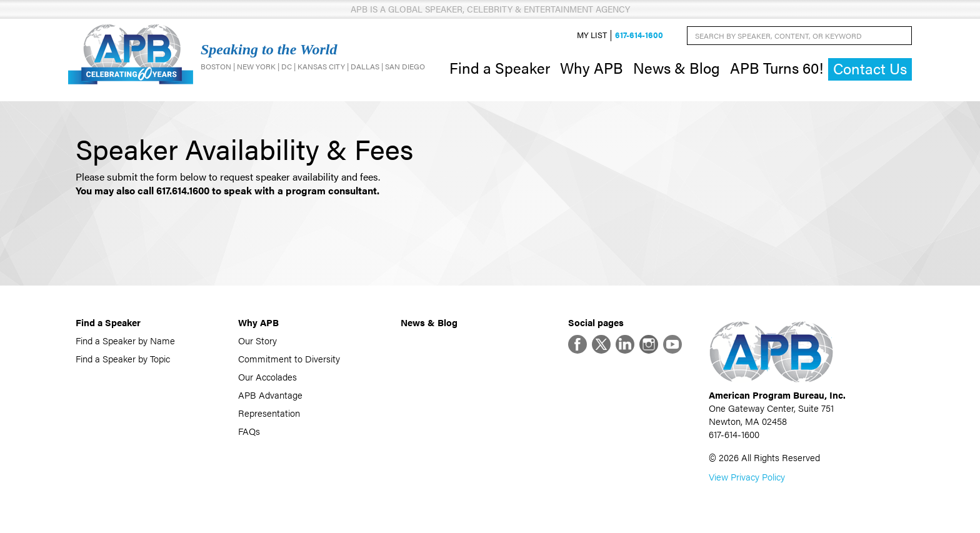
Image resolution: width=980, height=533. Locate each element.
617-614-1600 (639, 35)
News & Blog (677, 67)
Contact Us (870, 68)
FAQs (249, 431)
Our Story (257, 340)
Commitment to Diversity (289, 358)
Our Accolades (267, 376)
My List (592, 35)
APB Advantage (270, 395)
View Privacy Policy (747, 476)
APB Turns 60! (777, 67)
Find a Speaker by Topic (123, 358)
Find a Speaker (500, 67)
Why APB (592, 67)
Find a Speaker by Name (125, 340)
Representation (269, 413)
